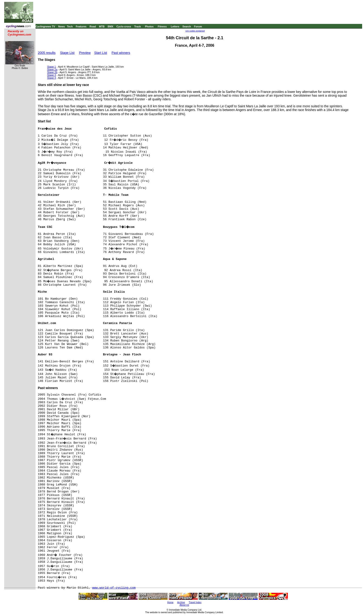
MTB (102, 26)
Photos (149, 26)
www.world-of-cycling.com (114, 588)
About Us (184, 605)
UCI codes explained (195, 31)
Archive (181, 602)
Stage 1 (52, 67)
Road (93, 26)
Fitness (162, 26)
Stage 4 (52, 78)
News (62, 26)
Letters (175, 26)
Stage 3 (52, 75)
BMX (110, 26)
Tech (70, 26)
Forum (198, 26)
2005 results (47, 53)
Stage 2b (52, 72)
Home (170, 602)
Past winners (121, 53)
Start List (101, 53)
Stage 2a (52, 69)
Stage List (67, 53)
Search (187, 26)
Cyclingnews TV (45, 26)
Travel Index (195, 602)
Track (138, 26)
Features (81, 26)
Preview (85, 53)
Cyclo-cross (124, 26)
